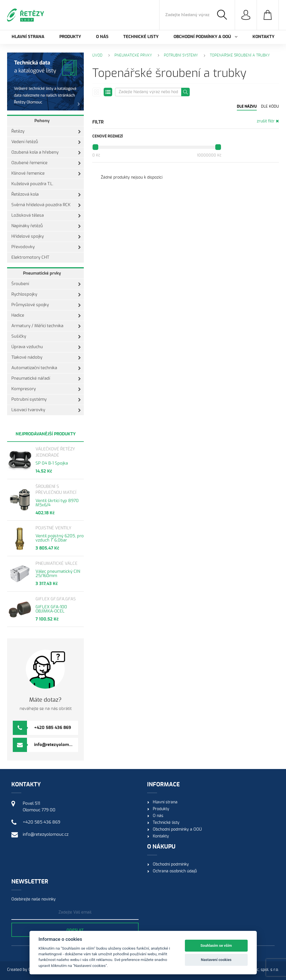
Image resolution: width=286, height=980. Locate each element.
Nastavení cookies (216, 960)
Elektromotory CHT (30, 257)
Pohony (42, 121)
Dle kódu (270, 107)
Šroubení (46, 284)
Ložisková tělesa (46, 216)
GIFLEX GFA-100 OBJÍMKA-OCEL (51, 609)
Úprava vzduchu (46, 347)
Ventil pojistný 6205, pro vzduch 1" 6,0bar (60, 538)
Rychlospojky (46, 294)
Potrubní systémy (46, 400)
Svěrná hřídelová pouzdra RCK (46, 205)
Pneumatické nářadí (46, 379)
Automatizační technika (46, 368)
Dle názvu (247, 107)
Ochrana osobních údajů (175, 871)
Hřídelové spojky (46, 237)
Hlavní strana (28, 37)
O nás (102, 37)
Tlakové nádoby (46, 358)
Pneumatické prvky (42, 273)
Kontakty (263, 37)
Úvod (97, 56)
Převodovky (46, 247)
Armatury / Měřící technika (46, 326)
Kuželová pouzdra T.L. (32, 184)
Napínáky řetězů (46, 226)
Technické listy (141, 37)
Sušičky (46, 337)
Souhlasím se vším (216, 945)
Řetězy (46, 131)
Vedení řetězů (46, 142)
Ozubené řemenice (46, 163)
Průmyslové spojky (46, 305)
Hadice (46, 315)
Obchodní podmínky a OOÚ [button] (205, 37)
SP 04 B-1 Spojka (52, 463)
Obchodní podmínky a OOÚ (177, 829)
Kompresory (46, 389)
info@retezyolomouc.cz (58, 745)
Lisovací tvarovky (46, 410)
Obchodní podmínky (171, 864)
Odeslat (75, 931)
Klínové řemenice (46, 174)
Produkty (70, 37)
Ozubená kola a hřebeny (46, 152)
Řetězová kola (46, 195)
